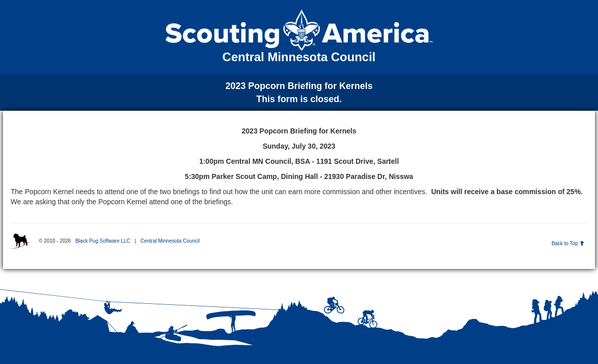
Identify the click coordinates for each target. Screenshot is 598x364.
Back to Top (568, 243)
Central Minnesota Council (170, 241)
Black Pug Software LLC (103, 241)
